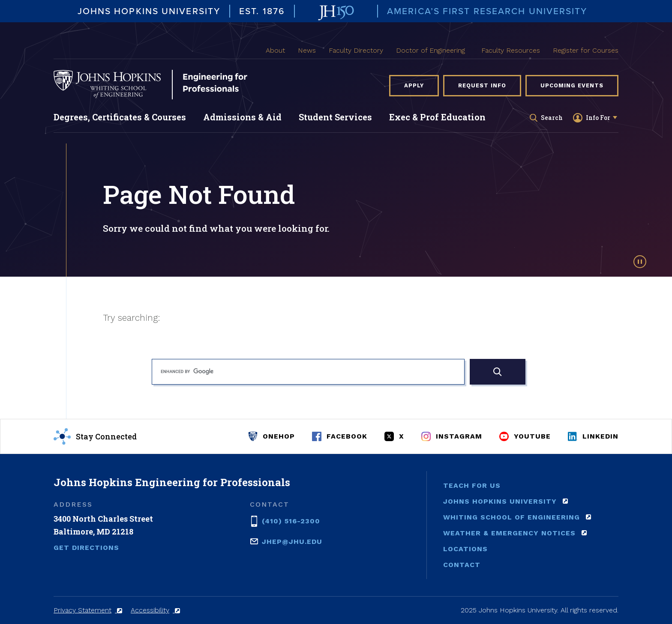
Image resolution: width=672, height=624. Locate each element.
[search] (308, 372)
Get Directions (86, 548)
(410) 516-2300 (291, 520)
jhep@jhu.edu (292, 541)
